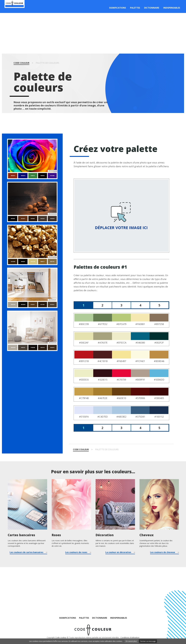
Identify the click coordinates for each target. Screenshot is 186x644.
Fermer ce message (148, 641)
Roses (56, 535)
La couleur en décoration (118, 552)
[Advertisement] (93, 33)
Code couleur (21, 63)
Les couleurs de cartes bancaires (26, 552)
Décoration (105, 535)
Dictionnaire (152, 8)
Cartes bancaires (21, 535)
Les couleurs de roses (76, 552)
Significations (118, 8)
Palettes (135, 8)
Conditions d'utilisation (130, 637)
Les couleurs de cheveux (163, 552)
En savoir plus (131, 641)
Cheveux (147, 535)
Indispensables (172, 8)
